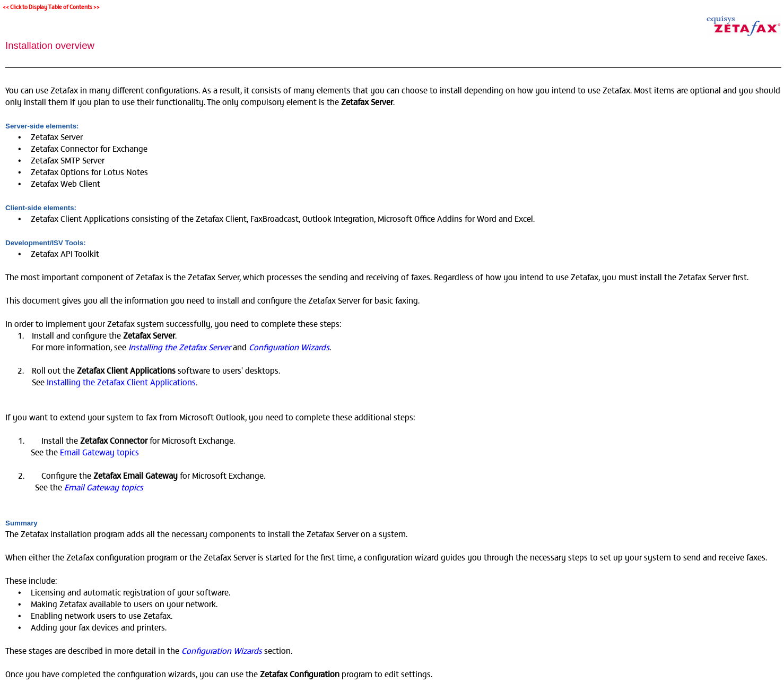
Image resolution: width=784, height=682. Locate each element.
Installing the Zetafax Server (181, 347)
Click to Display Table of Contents (51, 7)
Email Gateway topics (99, 452)
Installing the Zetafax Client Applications (121, 382)
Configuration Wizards (289, 347)
